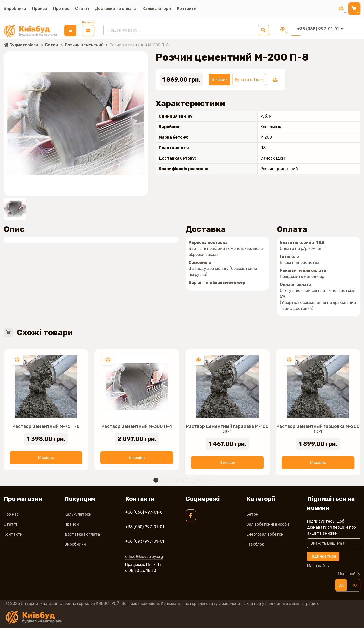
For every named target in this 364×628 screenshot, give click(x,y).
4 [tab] (178, 479)
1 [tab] (156, 479)
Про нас (61, 9)
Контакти (187, 9)
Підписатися (323, 555)
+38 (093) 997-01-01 (145, 540)
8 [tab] (208, 479)
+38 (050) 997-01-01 (145, 526)
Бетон (252, 513)
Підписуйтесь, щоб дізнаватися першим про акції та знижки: (331, 526)
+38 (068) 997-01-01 (145, 511)
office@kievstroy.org (144, 556)
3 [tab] (171, 479)
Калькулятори (157, 9)
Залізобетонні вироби (268, 523)
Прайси (40, 9)
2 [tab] (163, 479)
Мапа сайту (318, 565)
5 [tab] (186, 479)
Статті (82, 9)
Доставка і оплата (82, 533)
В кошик (220, 79)
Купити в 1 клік (249, 79)
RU (354, 585)
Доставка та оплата (116, 9)
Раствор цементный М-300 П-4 (137, 426)
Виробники (15, 9)
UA (341, 585)
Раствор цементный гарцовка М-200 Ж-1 (318, 428)
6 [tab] (193, 479)
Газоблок (255, 543)
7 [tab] (201, 479)
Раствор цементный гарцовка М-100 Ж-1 (227, 428)
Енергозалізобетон (265, 533)
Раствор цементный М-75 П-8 (46, 426)
